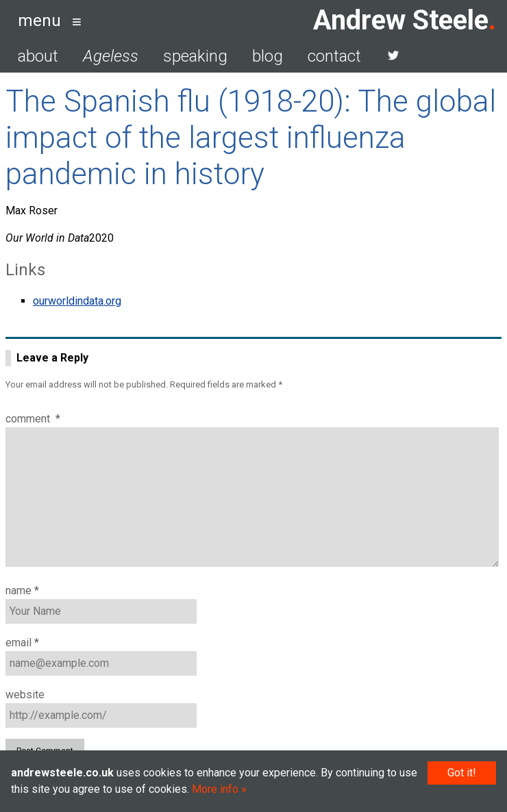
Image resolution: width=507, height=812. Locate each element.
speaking (195, 56)
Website (25, 695)
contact (334, 56)
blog (268, 56)
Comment (33, 419)
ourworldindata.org (77, 301)
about (38, 56)
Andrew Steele (401, 20)
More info (215, 789)
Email (22, 643)
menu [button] (39, 21)
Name (22, 591)
